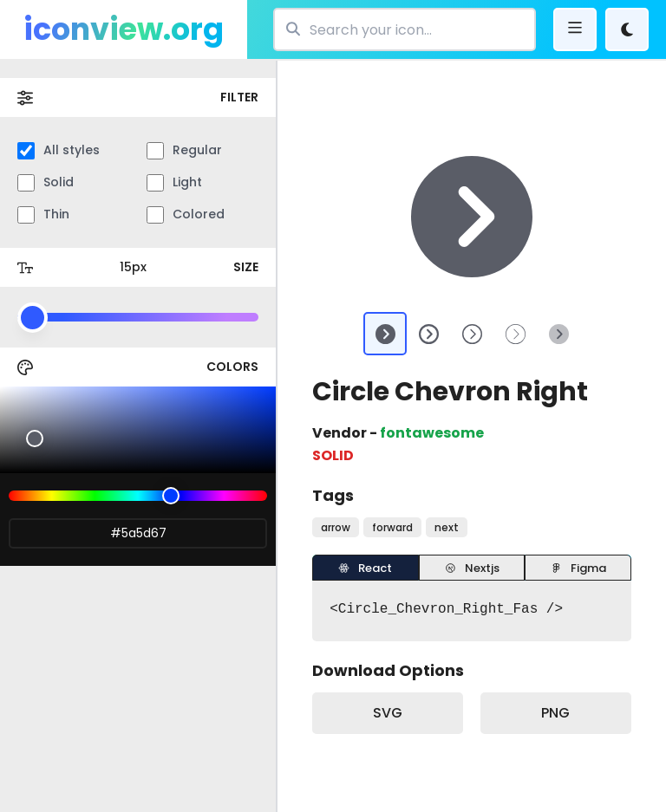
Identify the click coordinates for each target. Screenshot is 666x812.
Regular (184, 150)
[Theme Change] (627, 29)
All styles (59, 150)
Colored (186, 214)
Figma (578, 568)
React (365, 568)
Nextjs (472, 568)
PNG (555, 713)
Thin (43, 214)
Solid (46, 182)
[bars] (575, 29)
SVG (388, 713)
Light (174, 182)
